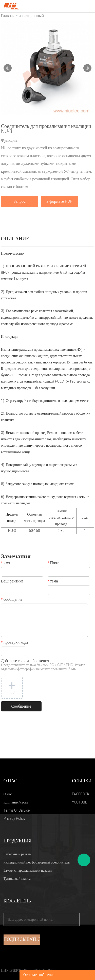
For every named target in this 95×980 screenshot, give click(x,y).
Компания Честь (16, 802)
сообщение (12, 600)
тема (53, 582)
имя (6, 563)
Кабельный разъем (17, 854)
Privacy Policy (14, 819)
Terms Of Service (17, 810)
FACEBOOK (81, 794)
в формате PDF (59, 201)
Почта (54, 563)
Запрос (20, 201)
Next (87, 68)
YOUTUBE (80, 802)
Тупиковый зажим (17, 879)
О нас (8, 794)
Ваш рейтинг (12, 582)
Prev (8, 68)
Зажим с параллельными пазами (28, 871)
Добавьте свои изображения (43, 665)
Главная (8, 16)
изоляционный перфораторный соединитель (37, 862)
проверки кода (15, 643)
